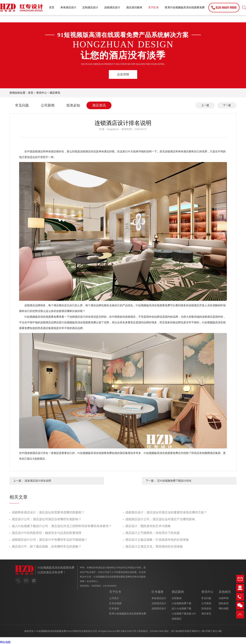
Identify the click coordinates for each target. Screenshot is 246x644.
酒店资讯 (55, 93)
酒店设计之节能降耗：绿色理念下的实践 (153, 533)
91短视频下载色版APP (184, 614)
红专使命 (114, 608)
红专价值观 (115, 603)
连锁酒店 (177, 619)
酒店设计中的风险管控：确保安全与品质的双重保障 (47, 533)
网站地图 (224, 608)
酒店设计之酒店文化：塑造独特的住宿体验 (154, 546)
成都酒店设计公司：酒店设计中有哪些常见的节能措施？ (50, 540)
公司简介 (114, 598)
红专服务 (158, 592)
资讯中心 (41, 93)
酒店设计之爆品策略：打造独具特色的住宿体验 (157, 540)
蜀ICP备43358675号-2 (127, 631)
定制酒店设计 (90, 7)
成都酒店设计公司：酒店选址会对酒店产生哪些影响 (160, 519)
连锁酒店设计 (112, 7)
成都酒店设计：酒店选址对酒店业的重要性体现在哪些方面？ (166, 512)
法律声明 (224, 598)
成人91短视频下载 (181, 608)
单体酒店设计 (68, 7)
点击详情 (123, 74)
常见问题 (22, 105)
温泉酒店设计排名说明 (38, 481)
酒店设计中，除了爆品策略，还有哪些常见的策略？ (47, 546)
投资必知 (73, 105)
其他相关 (225, 592)
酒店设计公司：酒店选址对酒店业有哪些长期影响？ (47, 519)
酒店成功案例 (134, 7)
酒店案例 (178, 592)
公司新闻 (48, 105)
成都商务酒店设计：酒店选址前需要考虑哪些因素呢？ (48, 512)
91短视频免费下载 (181, 603)
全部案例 (177, 598)
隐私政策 (224, 603)
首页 (52, 7)
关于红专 (153, 7)
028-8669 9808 (157, 631)
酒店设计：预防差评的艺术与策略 (148, 526)
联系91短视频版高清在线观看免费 (185, 7)
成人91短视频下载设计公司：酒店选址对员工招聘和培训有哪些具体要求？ (62, 526)
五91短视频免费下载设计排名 (174, 481)
